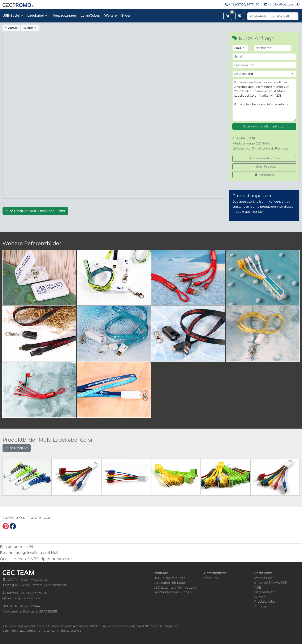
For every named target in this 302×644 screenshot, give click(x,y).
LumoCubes (90, 15)
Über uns (211, 578)
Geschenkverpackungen (173, 592)
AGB (258, 587)
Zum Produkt (264, 167)
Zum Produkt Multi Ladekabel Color (35, 211)
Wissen (260, 597)
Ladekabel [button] (37, 15)
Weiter (30, 28)
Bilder (126, 15)
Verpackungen (64, 15)
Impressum (263, 578)
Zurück (11, 28)
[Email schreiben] (240, 16)
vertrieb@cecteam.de (284, 4)
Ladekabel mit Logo (169, 583)
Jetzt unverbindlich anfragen (264, 126)
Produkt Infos (265, 601)
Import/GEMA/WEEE (271, 583)
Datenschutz (264, 592)
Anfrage (260, 606)
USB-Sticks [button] (13, 15)
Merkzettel (264, 175)
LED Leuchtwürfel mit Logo (175, 587)
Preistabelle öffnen (264, 158)
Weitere (110, 15)
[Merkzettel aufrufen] (228, 16)
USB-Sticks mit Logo (169, 578)
